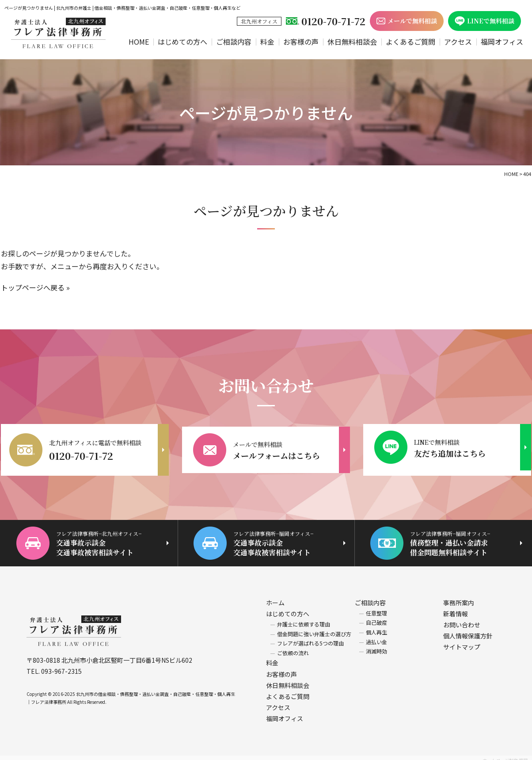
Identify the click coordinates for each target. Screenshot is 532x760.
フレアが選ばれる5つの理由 (310, 638)
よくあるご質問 (410, 42)
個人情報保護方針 (468, 631)
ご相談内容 (234, 42)
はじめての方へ (182, 42)
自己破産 (376, 617)
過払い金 (376, 636)
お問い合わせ (462, 620)
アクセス (458, 42)
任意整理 (376, 608)
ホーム (275, 597)
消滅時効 (376, 646)
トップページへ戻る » (35, 287)
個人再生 (376, 627)
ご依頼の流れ (293, 647)
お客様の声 (301, 42)
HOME (139, 42)
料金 (267, 42)
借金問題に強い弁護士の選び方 (314, 628)
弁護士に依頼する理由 (304, 619)
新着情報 (456, 608)
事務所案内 (459, 597)
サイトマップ (462, 642)
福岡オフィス (502, 42)
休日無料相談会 (352, 42)
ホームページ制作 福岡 (505, 755)
